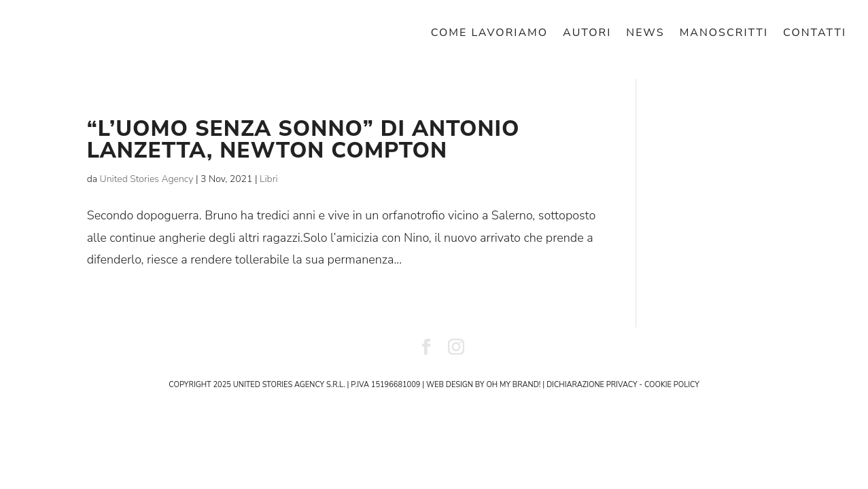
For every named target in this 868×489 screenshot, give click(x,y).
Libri (269, 179)
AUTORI (587, 34)
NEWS (645, 34)
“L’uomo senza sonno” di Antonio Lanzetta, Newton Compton (303, 140)
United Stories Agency (147, 179)
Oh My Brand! (513, 385)
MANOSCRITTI (724, 34)
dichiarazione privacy (592, 385)
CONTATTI (815, 34)
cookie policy (672, 385)
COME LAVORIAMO (489, 34)
